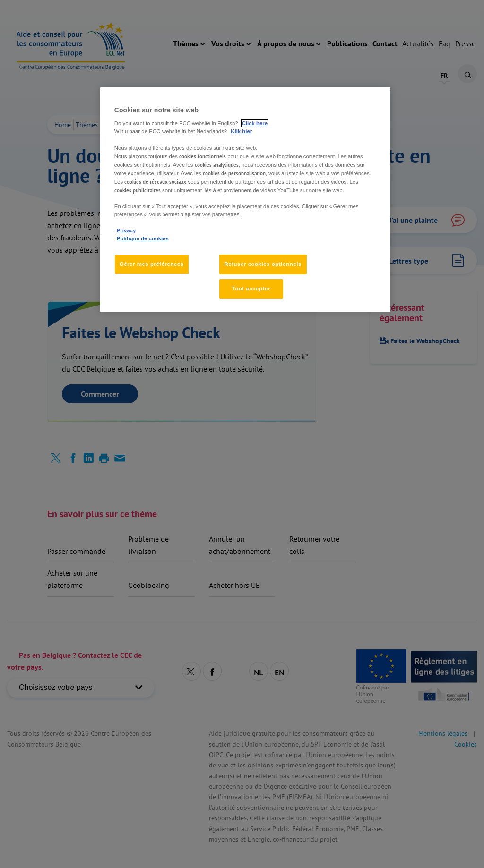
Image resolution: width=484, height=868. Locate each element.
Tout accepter (251, 289)
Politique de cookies (143, 238)
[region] (245, 200)
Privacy (126, 230)
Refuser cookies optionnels (263, 264)
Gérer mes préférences (152, 264)
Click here (255, 123)
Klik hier (241, 131)
